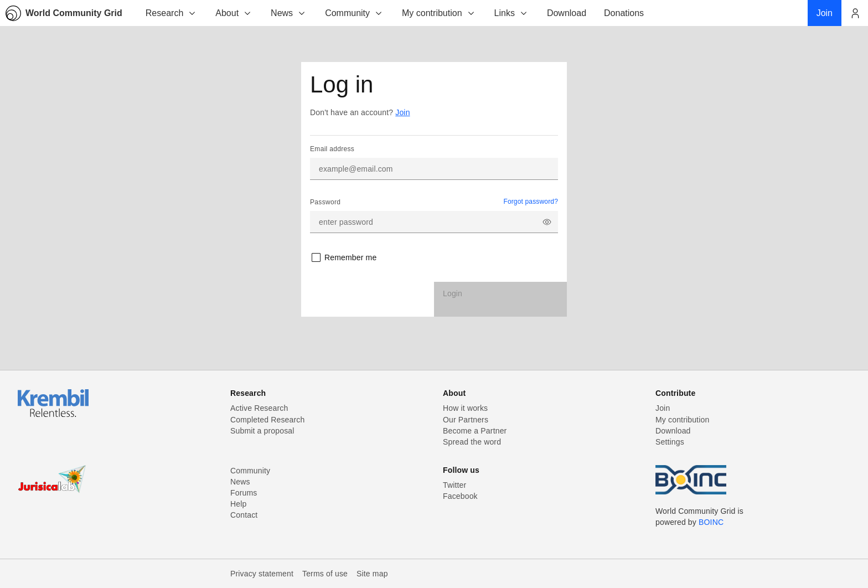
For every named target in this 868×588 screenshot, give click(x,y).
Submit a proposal (262, 431)
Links (511, 13)
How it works (465, 408)
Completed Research (267, 420)
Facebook (460, 496)
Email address (332, 149)
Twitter (454, 485)
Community (354, 13)
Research (171, 13)
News (288, 13)
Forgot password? (531, 202)
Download (673, 431)
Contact (244, 515)
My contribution (439, 13)
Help (238, 504)
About (234, 13)
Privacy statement (262, 574)
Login (453, 293)
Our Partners (466, 420)
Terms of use (325, 574)
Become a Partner (475, 431)
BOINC (711, 522)
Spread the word (472, 442)
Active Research (259, 408)
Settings (670, 442)
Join (402, 112)
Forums (244, 493)
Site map (372, 574)
